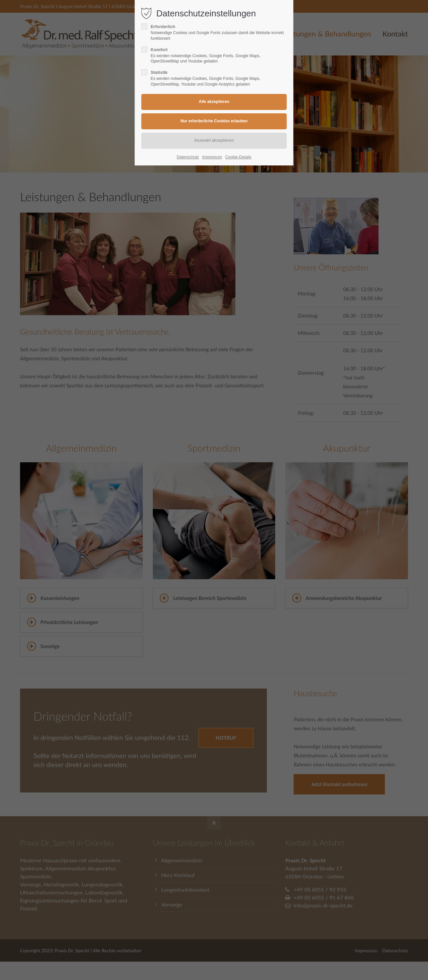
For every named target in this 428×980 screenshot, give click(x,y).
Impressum (212, 157)
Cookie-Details (238, 157)
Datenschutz (188, 157)
